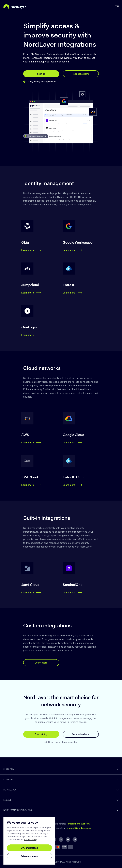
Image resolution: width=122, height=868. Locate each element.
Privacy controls (29, 856)
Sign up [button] (41, 74)
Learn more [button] (31, 250)
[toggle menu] (117, 7)
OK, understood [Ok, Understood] (29, 848)
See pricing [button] (41, 734)
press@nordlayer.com (79, 824)
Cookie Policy (31, 839)
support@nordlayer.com (79, 828)
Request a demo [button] (81, 74)
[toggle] (61, 769)
